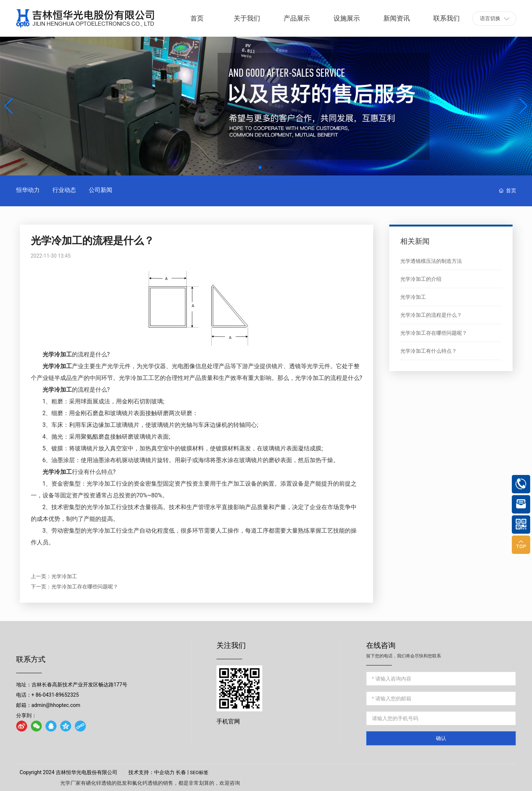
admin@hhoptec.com (56, 705)
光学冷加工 (64, 576)
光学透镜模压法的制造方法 (431, 261)
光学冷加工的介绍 (421, 279)
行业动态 (64, 190)
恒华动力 (28, 190)
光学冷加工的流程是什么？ (431, 315)
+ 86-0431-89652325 (55, 695)
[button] (260, 167)
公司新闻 (101, 190)
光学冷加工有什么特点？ (429, 351)
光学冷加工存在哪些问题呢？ (85, 587)
